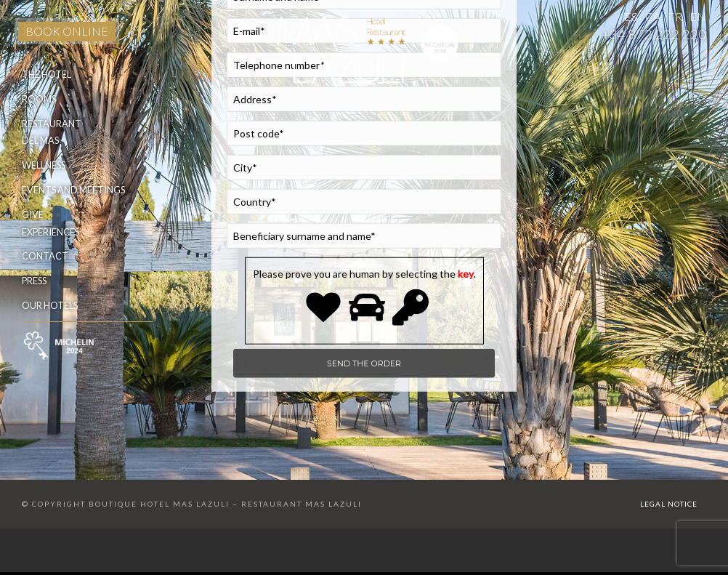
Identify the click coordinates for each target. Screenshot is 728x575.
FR (675, 16)
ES (631, 16)
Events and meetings (73, 190)
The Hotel (46, 74)
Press (34, 281)
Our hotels (50, 305)
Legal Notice (669, 504)
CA (653, 16)
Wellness (44, 165)
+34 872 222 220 (654, 34)
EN (698, 16)
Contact (45, 256)
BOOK (67, 31)
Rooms (39, 99)
